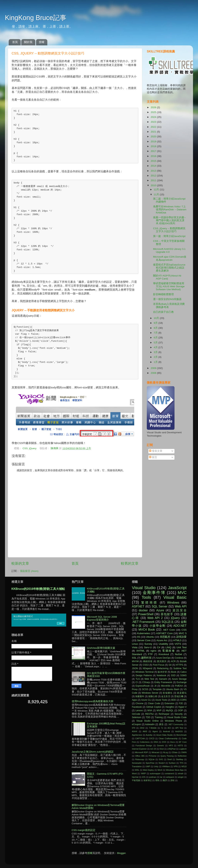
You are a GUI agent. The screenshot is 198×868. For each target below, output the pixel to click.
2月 (156, 357)
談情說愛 (181, 637)
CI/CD (152, 738)
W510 (184, 766)
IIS (139, 637)
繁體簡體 (149, 602)
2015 (154, 161)
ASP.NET (138, 606)
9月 (156, 323)
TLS (138, 679)
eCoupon (136, 724)
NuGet (178, 654)
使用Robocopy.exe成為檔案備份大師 (93, 701)
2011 (154, 180)
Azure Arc (162, 640)
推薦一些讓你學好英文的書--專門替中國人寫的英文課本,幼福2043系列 (169, 220)
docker (143, 610)
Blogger (121, 853)
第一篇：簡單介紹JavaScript (169, 236)
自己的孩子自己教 (163, 312)
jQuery (33, 448)
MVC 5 (183, 633)
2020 (154, 136)
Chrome (139, 703)
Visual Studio (144, 588)
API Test (179, 728)
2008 (154, 373)
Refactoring (163, 668)
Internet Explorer (139, 749)
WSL (137, 770)
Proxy (135, 689)
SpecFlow (150, 763)
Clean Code (154, 703)
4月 (156, 347)
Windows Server (150, 693)
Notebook (161, 675)
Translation (137, 766)
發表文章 (156, 451)
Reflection (182, 756)
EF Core (183, 742)
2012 (154, 176)
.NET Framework (143, 622)
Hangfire (170, 707)
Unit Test (182, 647)
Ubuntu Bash (173, 689)
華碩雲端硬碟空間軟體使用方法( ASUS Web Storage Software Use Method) (169, 286)
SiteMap (180, 759)
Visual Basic (175, 597)
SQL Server (160, 606)
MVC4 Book (147, 630)
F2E (181, 703)
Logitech (183, 749)
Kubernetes (144, 633)
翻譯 (165, 780)
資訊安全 (180, 610)
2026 (154, 107)
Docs (173, 742)
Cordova (179, 658)
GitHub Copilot (154, 707)
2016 (154, 156)
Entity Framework (163, 682)
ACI (169, 728)
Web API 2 (155, 618)
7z (162, 728)
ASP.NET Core (164, 633)
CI (137, 682)
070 (133, 728)
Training (159, 717)
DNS (156, 742)
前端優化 (168, 693)
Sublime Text (180, 668)
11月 (157, 194)
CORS (183, 700)
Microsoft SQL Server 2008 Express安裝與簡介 (102, 618)
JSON (135, 668)
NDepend (147, 668)
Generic (160, 746)
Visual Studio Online (147, 721)
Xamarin (163, 679)
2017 (154, 151)
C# (159, 647)
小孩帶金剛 (158, 626)
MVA (150, 710)
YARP (143, 773)
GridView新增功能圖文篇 (101, 648)
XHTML (141, 651)
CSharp (146, 682)
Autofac (149, 735)
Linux (135, 644)
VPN (176, 766)
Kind (162, 749)
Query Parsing (167, 756)
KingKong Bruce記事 (36, 18)
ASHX (134, 731)
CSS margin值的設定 (84, 830)
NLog (165, 752)
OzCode (136, 714)
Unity (156, 766)
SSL (134, 658)
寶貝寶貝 (162, 661)
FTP (150, 654)
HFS (171, 746)
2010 (154, 185)
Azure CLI (146, 700)
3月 (156, 352)
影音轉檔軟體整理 (163, 294)
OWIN (184, 752)
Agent (155, 731)
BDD (174, 700)
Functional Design (144, 746)
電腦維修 (169, 651)
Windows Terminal (144, 672)
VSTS (178, 644)
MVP (159, 710)
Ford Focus (159, 665)
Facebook (137, 707)
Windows (173, 602)
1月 (156, 362)
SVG (161, 759)
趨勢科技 (146, 658)
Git (170, 665)
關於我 (28, 42)
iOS (144, 777)
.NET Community (176, 724)
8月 (156, 328)
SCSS (145, 689)
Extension (169, 703)
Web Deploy (148, 770)
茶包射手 (167, 614)
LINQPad (171, 749)
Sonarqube (137, 763)
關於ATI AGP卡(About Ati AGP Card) (167, 277)
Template (157, 689)
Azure (160, 610)
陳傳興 (55, 448)
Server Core (144, 640)
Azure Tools (161, 700)
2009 (154, 368)
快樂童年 (140, 696)
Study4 (162, 763)
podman (153, 777)
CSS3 (146, 665)
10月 (157, 318)
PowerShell (146, 614)
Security (179, 714)
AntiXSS (179, 731)
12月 (157, 189)
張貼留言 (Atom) (29, 571)
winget (181, 777)
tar (161, 777)
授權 (42, 42)
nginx (153, 651)
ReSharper (164, 714)
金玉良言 (166, 696)
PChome (153, 756)
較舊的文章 (130, 563)
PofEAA (179, 686)
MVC (182, 593)
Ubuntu (150, 637)
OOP (181, 710)
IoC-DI (153, 749)
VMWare (166, 766)
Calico (184, 672)
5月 (156, 343)
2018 (154, 146)
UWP (148, 766)
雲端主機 (179, 696)
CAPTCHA (140, 738)
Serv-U (148, 647)
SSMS (183, 675)
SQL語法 (168, 622)
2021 (154, 132)
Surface (172, 763)
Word (134, 773)
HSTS (180, 746)
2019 (154, 141)
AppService (137, 735)
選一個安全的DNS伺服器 (167, 299)
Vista (135, 647)
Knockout (164, 654)
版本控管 (162, 672)
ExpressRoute (143, 686)
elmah (181, 773)
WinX (160, 770)
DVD (164, 742)
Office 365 (140, 756)
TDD (148, 717)
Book (174, 672)
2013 (154, 171)
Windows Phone (174, 721)
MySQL (170, 710)
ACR (173, 661)
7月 (156, 333)
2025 (154, 112)
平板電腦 (136, 780)
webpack (170, 777)
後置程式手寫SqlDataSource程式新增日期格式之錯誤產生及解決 (169, 268)
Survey (148, 644)
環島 (157, 780)
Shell (170, 759)
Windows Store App (175, 770)
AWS (145, 731)
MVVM (135, 661)
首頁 (15, 42)
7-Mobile (153, 728)
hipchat (135, 777)
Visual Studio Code (177, 717)
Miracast (156, 752)
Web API (181, 606)
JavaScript (177, 588)
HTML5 (177, 640)
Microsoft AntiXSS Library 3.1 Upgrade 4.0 (169, 250)
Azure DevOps (163, 658)
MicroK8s (166, 686)
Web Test (149, 679)
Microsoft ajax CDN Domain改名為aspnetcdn (170, 258)
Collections (145, 742)
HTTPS (180, 665)
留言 (153, 457)
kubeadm (150, 724)
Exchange (182, 682)
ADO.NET (180, 626)
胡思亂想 (165, 637)
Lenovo (139, 710)
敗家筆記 (148, 780)
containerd (169, 773)
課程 (172, 780)
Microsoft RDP (141, 752)
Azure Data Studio (165, 735)
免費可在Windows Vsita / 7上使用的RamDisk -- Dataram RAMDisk (170, 209)
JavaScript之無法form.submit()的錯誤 (93, 752)
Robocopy (140, 759)
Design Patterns (144, 675)
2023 (154, 122)
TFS (181, 763)
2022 (154, 127)
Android (166, 731)
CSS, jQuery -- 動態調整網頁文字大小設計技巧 (169, 230)
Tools (146, 597)
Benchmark (182, 735)
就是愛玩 (182, 693)
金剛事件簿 (154, 593)
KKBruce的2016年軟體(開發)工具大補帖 (38, 589)
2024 (154, 117)
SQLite (152, 759)
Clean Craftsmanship (168, 738)
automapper (155, 773)
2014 (154, 166)
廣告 (161, 724)
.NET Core (169, 630)
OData (174, 752)
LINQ (168, 647)
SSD (173, 675)
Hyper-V (183, 707)
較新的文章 (20, 563)
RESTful (149, 714)
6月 (156, 338)
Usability (163, 644)
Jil (155, 686)
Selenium (137, 717)
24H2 (142, 728)
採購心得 (153, 696)
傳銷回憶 (148, 661)
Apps (134, 700)
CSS (25, 448)
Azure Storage (179, 679)
